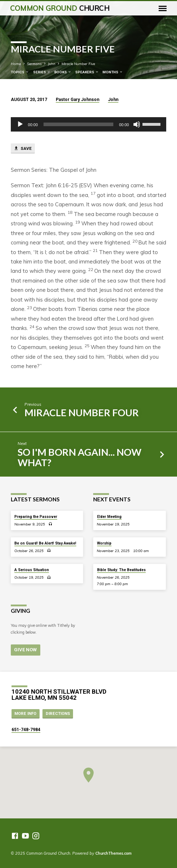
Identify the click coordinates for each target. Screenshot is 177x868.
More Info (25, 714)
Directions (58, 714)
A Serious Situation (32, 570)
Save (23, 148)
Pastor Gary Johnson (78, 100)
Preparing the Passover (36, 517)
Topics (20, 72)
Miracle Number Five (78, 64)
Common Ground (60, 8)
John (52, 64)
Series (42, 72)
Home (16, 64)
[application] (89, 124)
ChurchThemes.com (114, 853)
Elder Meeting (109, 517)
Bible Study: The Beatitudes (121, 570)
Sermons (34, 64)
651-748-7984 (26, 730)
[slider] (78, 124)
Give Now (25, 650)
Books (63, 72)
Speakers (87, 72)
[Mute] (137, 124)
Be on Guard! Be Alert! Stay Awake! (45, 543)
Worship (104, 543)
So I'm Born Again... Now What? (80, 457)
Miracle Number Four (82, 412)
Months (113, 72)
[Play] (20, 124)
